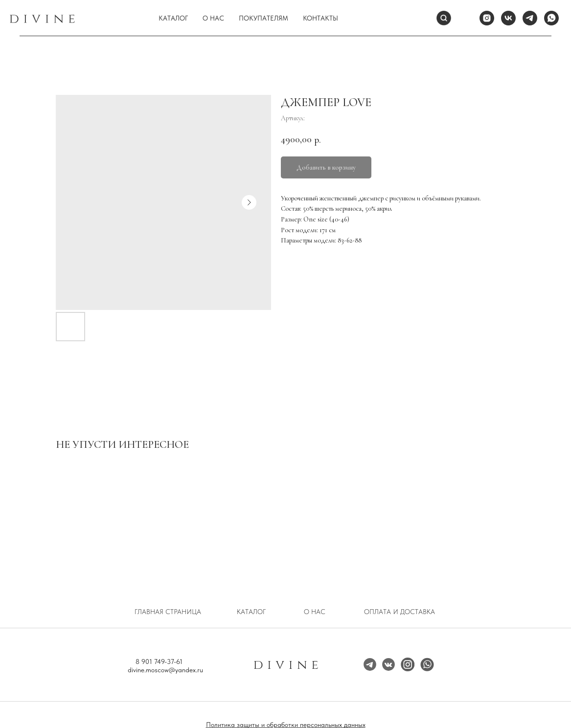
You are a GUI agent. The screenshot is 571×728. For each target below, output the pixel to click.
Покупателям (263, 18)
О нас (213, 18)
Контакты (320, 18)
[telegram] (530, 18)
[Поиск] (444, 18)
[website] (465, 18)
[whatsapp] (551, 18)
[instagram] (487, 18)
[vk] (508, 18)
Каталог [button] (173, 18)
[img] (408, 664)
